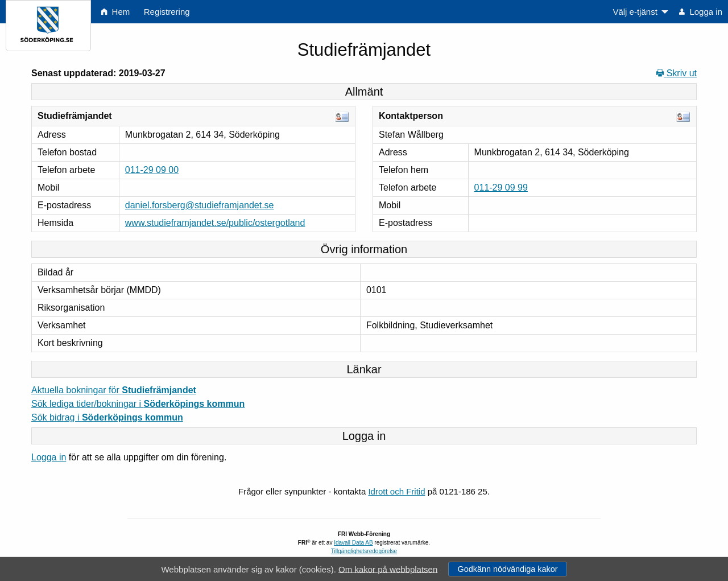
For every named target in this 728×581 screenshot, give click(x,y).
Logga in (49, 457)
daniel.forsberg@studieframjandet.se (200, 205)
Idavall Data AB (353, 543)
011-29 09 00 (152, 170)
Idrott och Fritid (396, 491)
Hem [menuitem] (115, 12)
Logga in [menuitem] (701, 12)
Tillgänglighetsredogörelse (364, 551)
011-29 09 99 (501, 188)
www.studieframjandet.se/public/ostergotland (215, 223)
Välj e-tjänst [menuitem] (635, 12)
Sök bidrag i (107, 417)
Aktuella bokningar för (114, 390)
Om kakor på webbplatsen (388, 569)
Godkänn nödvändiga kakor (507, 569)
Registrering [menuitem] (167, 12)
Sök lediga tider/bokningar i (138, 404)
